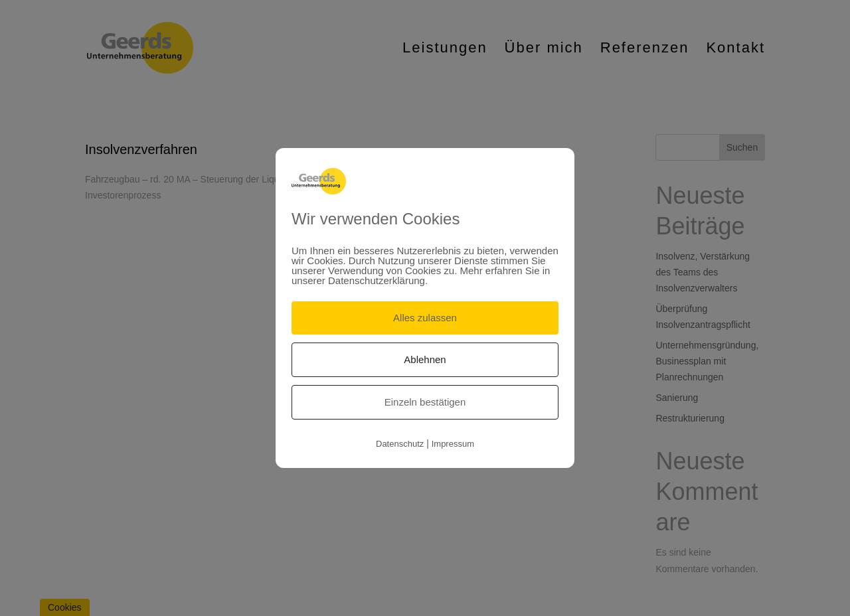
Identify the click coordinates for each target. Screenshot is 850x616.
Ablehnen (425, 359)
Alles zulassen (425, 318)
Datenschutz (400, 444)
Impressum (453, 444)
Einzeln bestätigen (425, 402)
